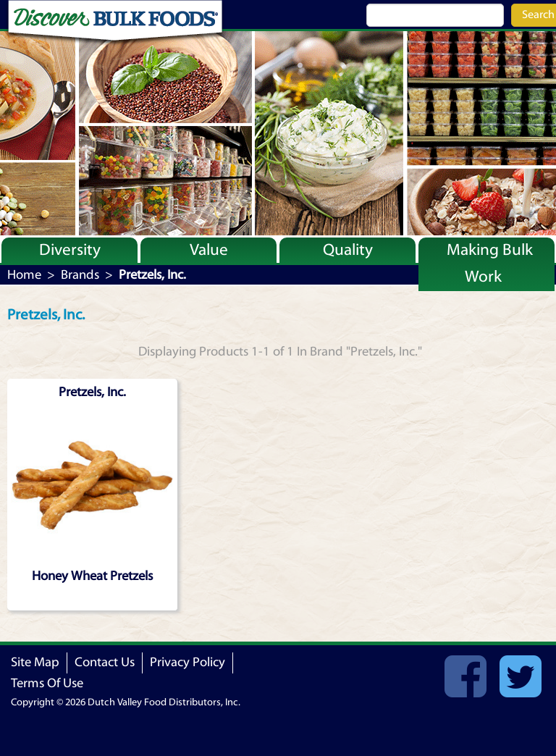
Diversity (70, 250)
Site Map (35, 662)
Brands (80, 275)
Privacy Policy (188, 662)
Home (24, 275)
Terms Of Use (47, 683)
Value (209, 250)
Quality (348, 250)
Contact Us (105, 662)
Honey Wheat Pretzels (92, 576)
